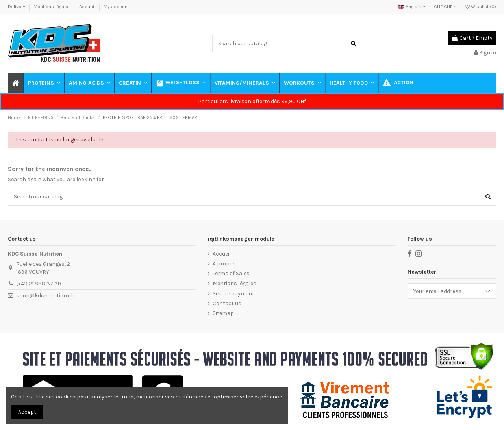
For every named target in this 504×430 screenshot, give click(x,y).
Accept (27, 412)
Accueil (88, 7)
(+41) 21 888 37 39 (39, 284)
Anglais (412, 7)
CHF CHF (445, 7)
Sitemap (223, 313)
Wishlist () (481, 7)
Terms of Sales (231, 273)
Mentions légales (53, 7)
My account (116, 7)
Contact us (227, 303)
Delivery (17, 7)
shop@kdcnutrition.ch (45, 296)
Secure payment (233, 294)
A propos (224, 264)
